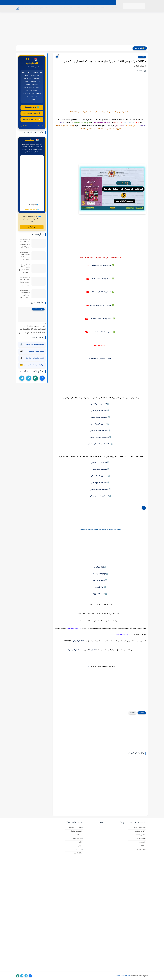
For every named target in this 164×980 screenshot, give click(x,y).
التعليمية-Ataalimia (123, 976)
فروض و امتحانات (139, 839)
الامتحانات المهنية (75, 828)
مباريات (78, 8)
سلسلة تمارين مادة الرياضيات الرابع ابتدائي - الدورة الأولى (25, 245)
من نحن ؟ (111, 2)
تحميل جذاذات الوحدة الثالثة (101, 292)
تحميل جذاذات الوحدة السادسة (101, 332)
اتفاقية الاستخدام (100, 2)
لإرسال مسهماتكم (53, 2)
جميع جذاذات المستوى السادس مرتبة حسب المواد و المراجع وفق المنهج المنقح (25, 296)
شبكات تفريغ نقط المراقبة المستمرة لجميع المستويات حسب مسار (25, 258)
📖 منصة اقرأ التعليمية (32, 120)
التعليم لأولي (48, 8)
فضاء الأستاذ (103, 8)
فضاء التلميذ (90, 8)
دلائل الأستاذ (77, 839)
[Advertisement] (82, 29)
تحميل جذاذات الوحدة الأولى (101, 266)
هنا (88, 667)
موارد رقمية (141, 850)
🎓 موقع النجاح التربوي (32, 114)
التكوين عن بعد (22, 8)
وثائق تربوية (78, 853)
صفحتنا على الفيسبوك (76, 650)
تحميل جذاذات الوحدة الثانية (101, 279)
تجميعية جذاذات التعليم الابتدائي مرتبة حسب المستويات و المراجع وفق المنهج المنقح (24, 283)
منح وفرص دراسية (36, 8)
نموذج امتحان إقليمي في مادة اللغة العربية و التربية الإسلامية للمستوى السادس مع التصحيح (32, 329)
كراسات (142, 842)
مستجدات (113, 8)
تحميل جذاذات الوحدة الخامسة (101, 319)
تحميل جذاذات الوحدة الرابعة (101, 306)
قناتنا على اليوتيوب (78, 641)
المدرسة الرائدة (69, 8)
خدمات (59, 8)
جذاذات (142, 57)
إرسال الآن (32, 227)
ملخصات (142, 846)
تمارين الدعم (140, 835)
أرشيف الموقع (66, 2)
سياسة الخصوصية (86, 2)
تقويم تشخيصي (139, 831)
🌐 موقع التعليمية (32, 107)
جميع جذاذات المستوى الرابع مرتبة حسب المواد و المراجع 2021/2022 (24, 270)
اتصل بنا (75, 2)
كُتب (80, 842)
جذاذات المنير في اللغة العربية (100, 359)
